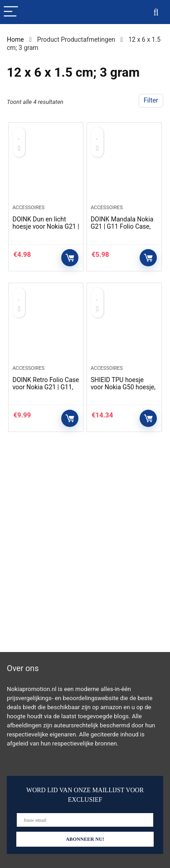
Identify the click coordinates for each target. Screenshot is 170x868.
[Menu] (11, 12)
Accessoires (28, 208)
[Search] (156, 12)
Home (15, 39)
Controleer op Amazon (70, 258)
